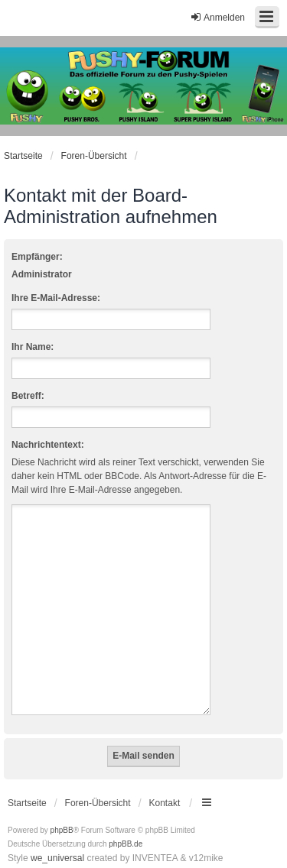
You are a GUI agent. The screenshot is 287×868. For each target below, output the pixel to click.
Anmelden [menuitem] (217, 17)
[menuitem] (29, 853)
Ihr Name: (33, 347)
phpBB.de (126, 826)
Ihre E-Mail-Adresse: (56, 298)
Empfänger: (37, 257)
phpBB (62, 812)
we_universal (57, 840)
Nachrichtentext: (48, 445)
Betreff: (28, 396)
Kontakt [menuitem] (165, 785)
